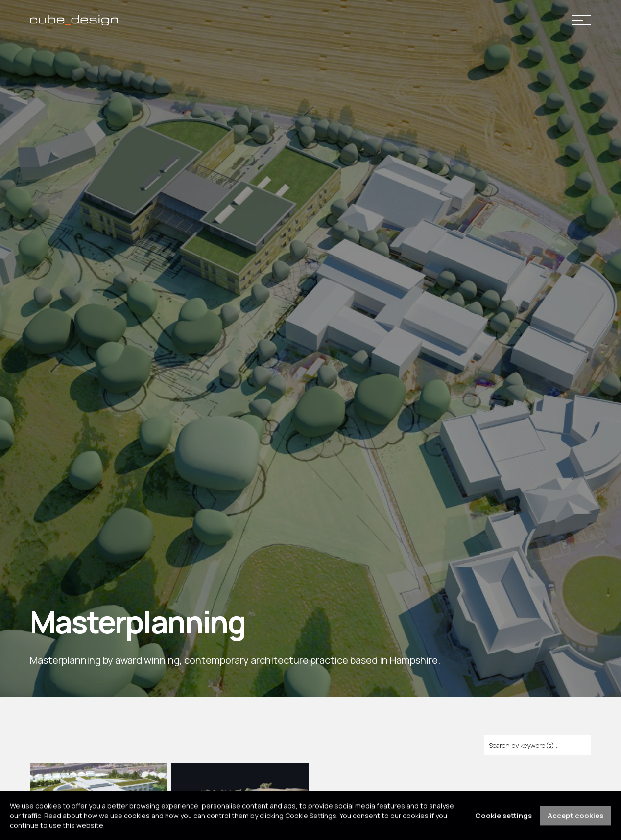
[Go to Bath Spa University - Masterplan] (242, 768)
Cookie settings (503, 819)
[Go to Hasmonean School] (101, 768)
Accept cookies (575, 819)
